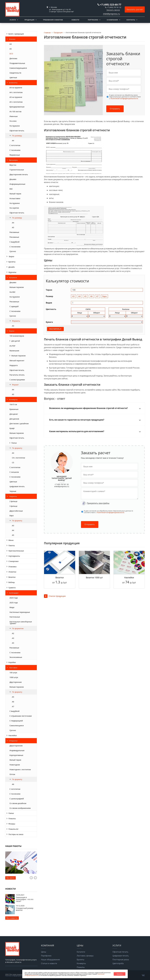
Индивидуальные (17, 750)
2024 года (14, 598)
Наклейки (13, 735)
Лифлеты (13, 496)
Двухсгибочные (16, 511)
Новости (75, 20)
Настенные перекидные (20, 612)
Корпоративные (16, 755)
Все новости (12, 918)
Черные (13, 491)
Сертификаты (14, 556)
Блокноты (13, 83)
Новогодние (15, 765)
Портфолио (93, 20)
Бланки (12, 39)
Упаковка (12, 567)
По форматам (18, 628)
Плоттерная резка (121, 960)
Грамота (12, 588)
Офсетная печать (17, 131)
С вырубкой (14, 242)
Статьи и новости (49, 963)
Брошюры (13, 160)
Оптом (12, 774)
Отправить (115, 109)
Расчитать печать (17, 375)
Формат (15, 385)
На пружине (15, 126)
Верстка (13, 165)
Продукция (29, 20)
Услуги (13, 20)
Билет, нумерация (16, 34)
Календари (14, 593)
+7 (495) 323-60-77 (111, 5)
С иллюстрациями (17, 380)
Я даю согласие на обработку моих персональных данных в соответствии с (125, 97)
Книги (12, 331)
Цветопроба (118, 963)
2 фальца (13, 501)
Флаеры (12, 824)
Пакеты (12, 545)
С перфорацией (16, 721)
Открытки (13, 741)
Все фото (10, 878)
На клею (13, 121)
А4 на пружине (16, 87)
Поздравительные (17, 63)
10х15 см (13, 404)
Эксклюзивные (16, 657)
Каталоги (13, 277)
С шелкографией (17, 799)
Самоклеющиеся (17, 725)
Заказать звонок (113, 10)
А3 (13, 326)
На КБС (12, 292)
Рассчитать (55, 329)
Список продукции (55, 596)
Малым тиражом (17, 287)
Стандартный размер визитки (25, 909)
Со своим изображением (20, 808)
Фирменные (15, 155)
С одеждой (14, 306)
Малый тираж (15, 194)
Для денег (14, 414)
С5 (13, 463)
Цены (44, 952)
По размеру (17, 136)
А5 (11, 49)
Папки (14, 443)
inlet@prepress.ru (111, 14)
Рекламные (14, 232)
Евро (12, 516)
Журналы (12, 272)
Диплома (13, 58)
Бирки (11, 256)
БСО (11, 54)
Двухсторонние (16, 746)
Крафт (12, 428)
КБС (11, 189)
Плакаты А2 (13, 829)
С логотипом (15, 145)
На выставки (15, 198)
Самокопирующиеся (18, 68)
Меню (11, 540)
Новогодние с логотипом (20, 769)
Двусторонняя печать (19, 174)
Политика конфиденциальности (16, 976)
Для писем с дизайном (19, 423)
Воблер (12, 582)
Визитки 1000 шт (94, 577)
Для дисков (14, 419)
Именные (14, 116)
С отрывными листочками (21, 716)
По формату (17, 448)
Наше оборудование (50, 960)
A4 (13, 140)
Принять (120, 974)
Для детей (16, 341)
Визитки (12, 577)
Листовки (13, 668)
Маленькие (14, 351)
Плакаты (12, 818)
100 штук (13, 672)
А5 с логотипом (16, 102)
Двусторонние (16, 682)
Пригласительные (16, 551)
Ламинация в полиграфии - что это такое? (25, 899)
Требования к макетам (53, 20)
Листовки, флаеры (85, 956)
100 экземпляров (17, 336)
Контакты (131, 20)
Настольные (15, 617)
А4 (11, 44)
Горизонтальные (17, 170)
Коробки (12, 662)
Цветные (13, 77)
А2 (13, 633)
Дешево (13, 179)
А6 (13, 702)
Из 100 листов (15, 111)
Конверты (13, 399)
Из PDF (12, 346)
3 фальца (13, 506)
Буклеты (12, 262)
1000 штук (14, 677)
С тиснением (15, 150)
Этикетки (12, 572)
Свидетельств (15, 73)
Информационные (17, 184)
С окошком (14, 472)
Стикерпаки (13, 561)
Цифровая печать (17, 486)
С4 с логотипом (18, 458)
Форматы (16, 321)
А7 (13, 706)
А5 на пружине (16, 97)
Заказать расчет (135, 9)
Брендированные (17, 107)
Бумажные (14, 409)
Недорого (14, 365)
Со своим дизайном (18, 803)
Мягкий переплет (17, 361)
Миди (12, 607)
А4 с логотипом (16, 92)
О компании (112, 20)
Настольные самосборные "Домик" (21, 622)
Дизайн (12, 267)
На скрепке (14, 208)
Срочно (13, 251)
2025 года (14, 603)
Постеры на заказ (16, 834)
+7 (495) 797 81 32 (114, 7)
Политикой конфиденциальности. (124, 98)
